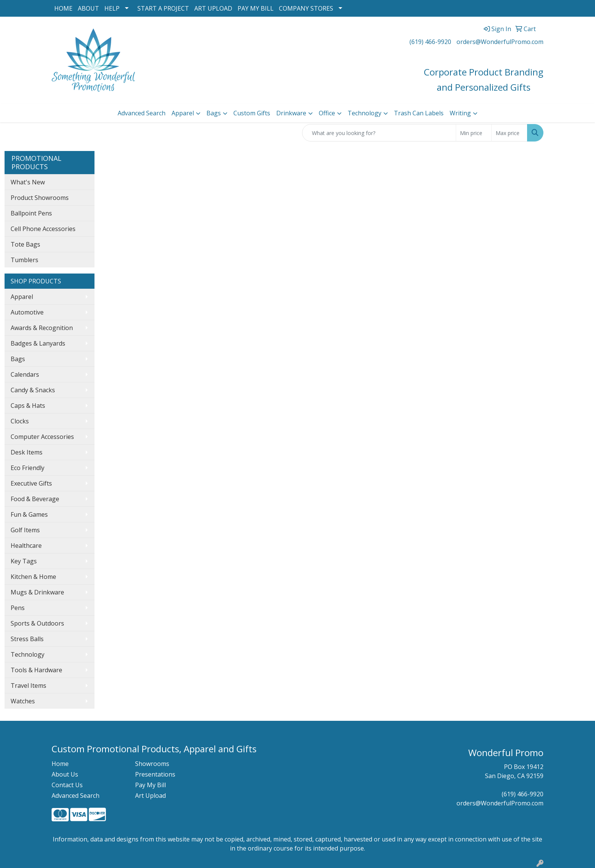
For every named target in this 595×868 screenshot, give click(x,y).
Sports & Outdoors (37, 623)
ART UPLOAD (213, 8)
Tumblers (24, 260)
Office (327, 113)
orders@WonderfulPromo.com (500, 42)
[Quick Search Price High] (509, 133)
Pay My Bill (150, 785)
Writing (460, 113)
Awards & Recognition (42, 328)
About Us (65, 774)
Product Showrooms (40, 198)
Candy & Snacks (33, 390)
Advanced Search (142, 113)
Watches (23, 701)
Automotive (27, 312)
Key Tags (24, 561)
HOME (63, 8)
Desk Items (27, 452)
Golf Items (25, 530)
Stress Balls (27, 639)
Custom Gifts (252, 113)
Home (60, 764)
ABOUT (88, 8)
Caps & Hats (28, 406)
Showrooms (152, 764)
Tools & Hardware (36, 670)
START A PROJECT (163, 8)
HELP (112, 8)
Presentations (155, 774)
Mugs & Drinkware (37, 592)
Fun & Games (29, 514)
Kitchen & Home (33, 577)
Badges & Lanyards (38, 343)
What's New (28, 182)
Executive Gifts (31, 483)
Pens (18, 608)
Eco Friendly (28, 468)
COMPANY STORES (306, 8)
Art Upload (150, 796)
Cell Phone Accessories (43, 229)
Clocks (20, 421)
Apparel (183, 113)
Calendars (25, 374)
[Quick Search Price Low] (474, 133)
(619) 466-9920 (430, 42)
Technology (364, 113)
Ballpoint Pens (31, 213)
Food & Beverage (35, 499)
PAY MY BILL (256, 8)
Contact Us (67, 785)
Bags (214, 113)
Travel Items (28, 686)
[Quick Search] (379, 133)
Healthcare (26, 546)
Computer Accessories (42, 437)
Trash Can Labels (419, 113)
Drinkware (291, 113)
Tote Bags (25, 244)
